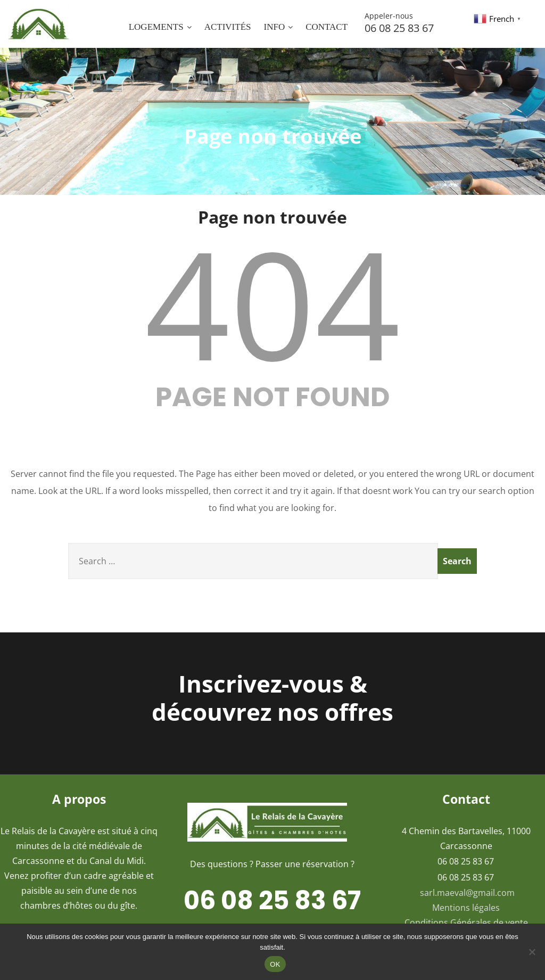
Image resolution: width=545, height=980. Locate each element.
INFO (278, 27)
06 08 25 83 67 (415, 23)
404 (272, 303)
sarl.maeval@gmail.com (467, 893)
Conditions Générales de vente (466, 923)
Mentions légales (466, 908)
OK (275, 964)
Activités (228, 27)
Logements (160, 27)
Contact (327, 27)
